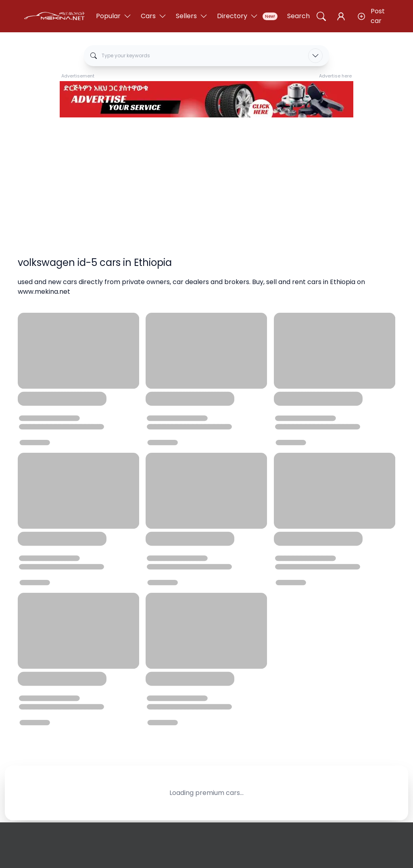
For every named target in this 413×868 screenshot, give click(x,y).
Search (298, 16)
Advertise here (335, 76)
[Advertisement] (206, 178)
